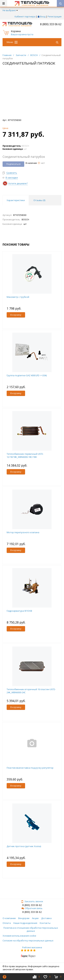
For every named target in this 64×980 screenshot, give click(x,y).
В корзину (16, 315)
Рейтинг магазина (32, 947)
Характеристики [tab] (16, 200)
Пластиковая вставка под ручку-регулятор (30, 768)
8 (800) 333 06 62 (51, 24)
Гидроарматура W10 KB (19, 611)
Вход (43, 16)
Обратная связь (32, 908)
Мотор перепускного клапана (23, 532)
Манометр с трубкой (18, 297)
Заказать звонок (32, 901)
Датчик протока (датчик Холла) (24, 846)
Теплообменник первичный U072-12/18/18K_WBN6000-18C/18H (25, 455)
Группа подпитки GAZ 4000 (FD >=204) (27, 375)
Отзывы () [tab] (39, 200)
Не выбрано (10, 10)
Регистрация (55, 16)
